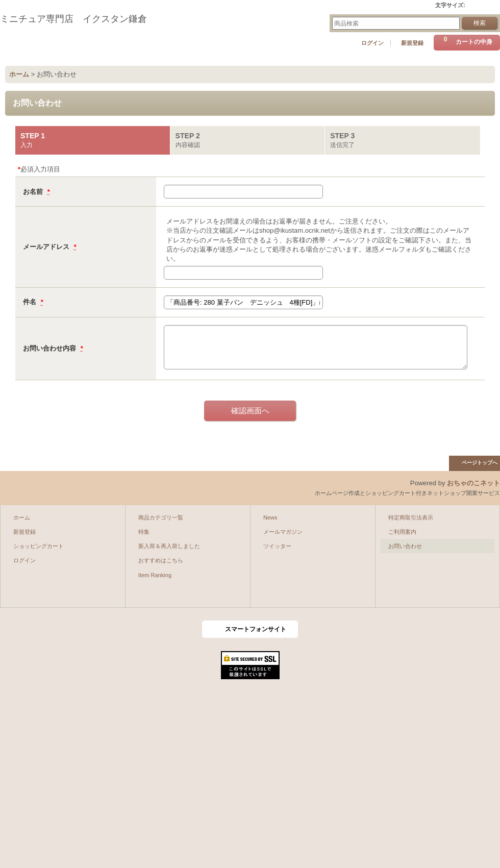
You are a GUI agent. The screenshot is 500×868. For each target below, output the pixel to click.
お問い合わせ (405, 546)
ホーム (22, 517)
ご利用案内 (402, 532)
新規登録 (412, 43)
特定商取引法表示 (411, 517)
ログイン (372, 43)
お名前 (34, 192)
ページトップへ (480, 463)
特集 (144, 532)
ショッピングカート (39, 546)
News (270, 517)
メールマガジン (283, 532)
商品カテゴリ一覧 (161, 517)
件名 (31, 302)
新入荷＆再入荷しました (169, 546)
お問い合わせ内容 (51, 348)
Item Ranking (155, 575)
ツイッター (277, 546)
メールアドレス (47, 247)
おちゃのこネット (473, 483)
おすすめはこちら (161, 560)
